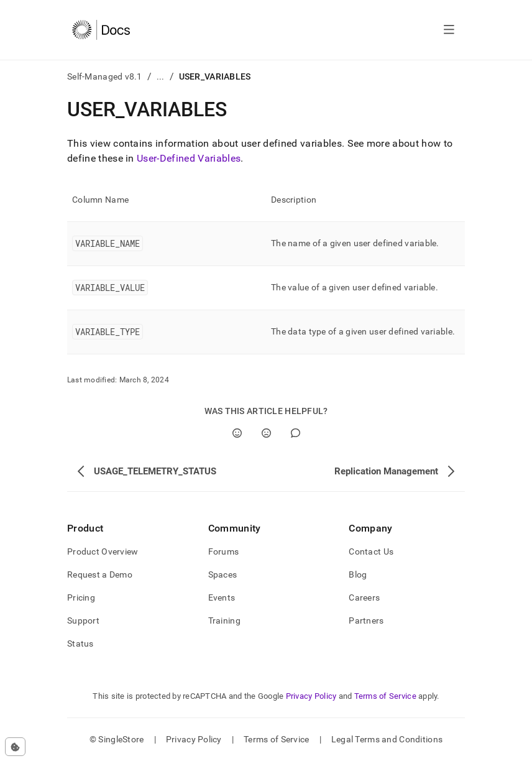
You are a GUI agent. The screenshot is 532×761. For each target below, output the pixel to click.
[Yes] (237, 433)
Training (224, 620)
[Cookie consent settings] (15, 747)
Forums (224, 551)
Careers (364, 597)
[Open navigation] (449, 30)
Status (80, 643)
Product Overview (103, 551)
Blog (358, 574)
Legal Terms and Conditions (387, 739)
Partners (366, 620)
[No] (266, 433)
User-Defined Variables (189, 158)
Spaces (223, 574)
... (161, 76)
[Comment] (296, 433)
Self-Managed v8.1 (105, 76)
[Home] (101, 30)
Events (222, 597)
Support (83, 620)
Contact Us (371, 551)
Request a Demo (100, 574)
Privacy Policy (311, 696)
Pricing (81, 597)
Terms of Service (385, 696)
